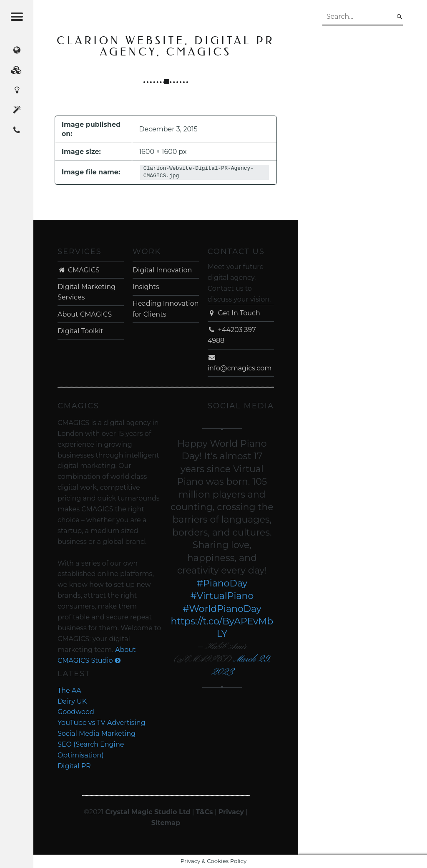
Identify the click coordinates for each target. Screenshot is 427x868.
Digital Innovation (162, 270)
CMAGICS (79, 270)
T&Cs (205, 812)
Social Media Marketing (97, 733)
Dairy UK (72, 701)
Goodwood (76, 712)
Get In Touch (234, 313)
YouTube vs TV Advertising (102, 723)
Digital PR (74, 766)
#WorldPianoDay (222, 609)
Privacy (231, 812)
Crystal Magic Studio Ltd (148, 812)
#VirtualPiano (222, 596)
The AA (69, 691)
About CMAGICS (85, 314)
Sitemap (166, 823)
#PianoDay (222, 583)
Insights (146, 287)
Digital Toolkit (80, 331)
